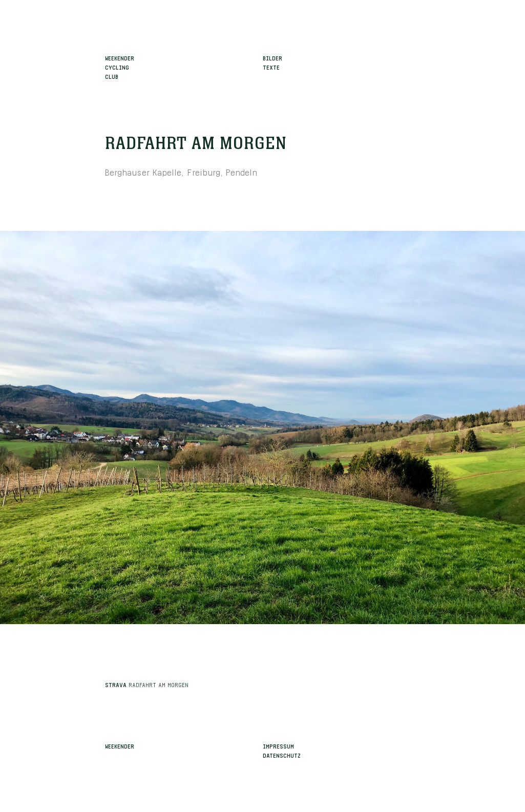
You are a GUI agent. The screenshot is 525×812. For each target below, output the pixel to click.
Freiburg (204, 171)
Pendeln (241, 171)
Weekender (120, 745)
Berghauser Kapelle (143, 171)
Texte (271, 67)
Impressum (278, 745)
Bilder (272, 57)
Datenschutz (282, 755)
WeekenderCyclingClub (120, 67)
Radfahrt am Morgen (196, 144)
